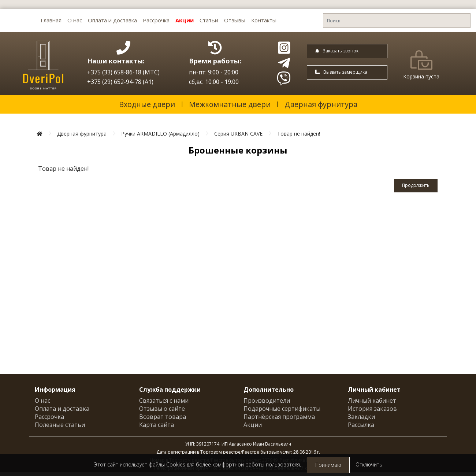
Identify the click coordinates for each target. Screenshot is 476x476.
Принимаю (328, 465)
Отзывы (235, 20)
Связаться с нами (164, 401)
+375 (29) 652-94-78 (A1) (120, 82)
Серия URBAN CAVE (238, 134)
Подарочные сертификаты (282, 409)
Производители (267, 401)
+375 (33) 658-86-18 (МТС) (123, 72)
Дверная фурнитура (321, 104)
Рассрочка (156, 20)
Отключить (369, 464)
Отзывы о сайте (162, 409)
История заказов (372, 409)
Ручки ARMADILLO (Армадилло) (160, 134)
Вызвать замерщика (341, 72)
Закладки (361, 417)
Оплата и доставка (112, 20)
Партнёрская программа (279, 417)
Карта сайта (157, 425)
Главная (51, 20)
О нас (75, 20)
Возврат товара (163, 417)
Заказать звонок (337, 51)
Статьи (209, 20)
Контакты (264, 20)
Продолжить (416, 185)
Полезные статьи (60, 425)
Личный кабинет (372, 401)
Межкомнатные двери (230, 104)
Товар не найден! (299, 134)
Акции (185, 20)
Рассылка (361, 425)
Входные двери (147, 104)
